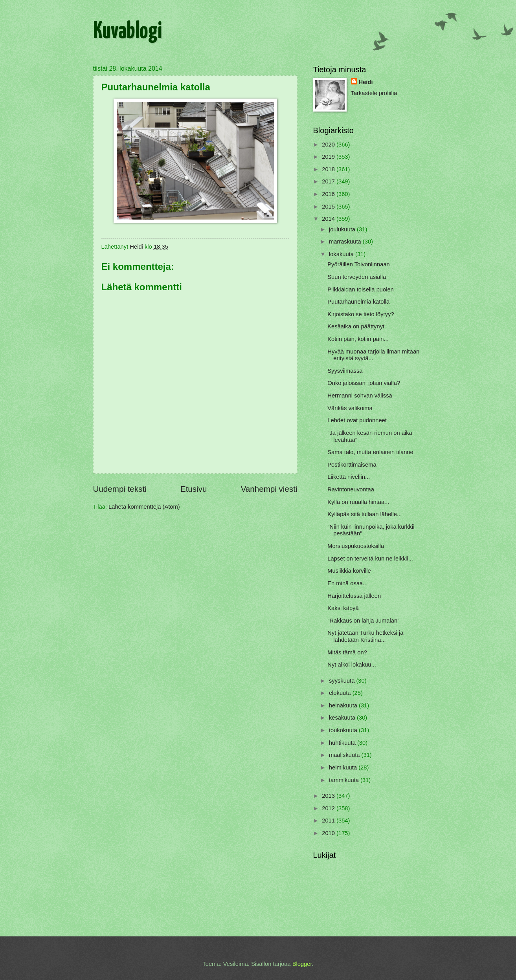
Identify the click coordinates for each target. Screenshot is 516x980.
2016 (329, 194)
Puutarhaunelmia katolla (358, 302)
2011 (329, 821)
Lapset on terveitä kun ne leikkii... (370, 559)
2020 (329, 145)
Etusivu (194, 489)
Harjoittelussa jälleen (354, 596)
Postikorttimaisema (352, 465)
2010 (329, 833)
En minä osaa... (347, 583)
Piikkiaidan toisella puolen (361, 289)
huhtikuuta (343, 743)
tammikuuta (345, 780)
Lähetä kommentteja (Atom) (144, 507)
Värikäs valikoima (350, 408)
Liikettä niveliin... (349, 477)
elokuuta (341, 693)
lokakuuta (342, 254)
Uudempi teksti (120, 489)
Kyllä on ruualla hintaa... (358, 502)
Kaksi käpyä (343, 608)
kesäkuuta (343, 718)
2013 (329, 796)
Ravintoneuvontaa (351, 489)
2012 (329, 808)
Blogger (302, 964)
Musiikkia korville (349, 571)
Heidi (366, 82)
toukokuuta (344, 730)
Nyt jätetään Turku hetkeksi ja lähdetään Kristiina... (365, 636)
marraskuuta (346, 242)
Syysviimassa (345, 371)
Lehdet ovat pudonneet (357, 420)
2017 (329, 181)
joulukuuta (343, 229)
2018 (329, 169)
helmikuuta (344, 768)
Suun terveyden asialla (357, 277)
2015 (329, 207)
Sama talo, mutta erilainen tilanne (370, 452)
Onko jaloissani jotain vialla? (364, 383)
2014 (329, 219)
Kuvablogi (128, 32)
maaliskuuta (345, 755)
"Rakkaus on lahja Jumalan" (363, 621)
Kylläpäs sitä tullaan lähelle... (365, 514)
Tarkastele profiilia (374, 93)
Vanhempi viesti (269, 489)
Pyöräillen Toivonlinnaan (358, 264)
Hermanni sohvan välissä (360, 396)
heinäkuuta (344, 705)
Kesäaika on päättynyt (356, 326)
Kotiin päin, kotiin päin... (358, 339)
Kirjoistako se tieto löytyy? (361, 314)
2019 (329, 157)
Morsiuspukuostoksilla (356, 546)
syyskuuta (343, 681)
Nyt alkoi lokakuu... (352, 665)
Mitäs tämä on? (347, 652)
